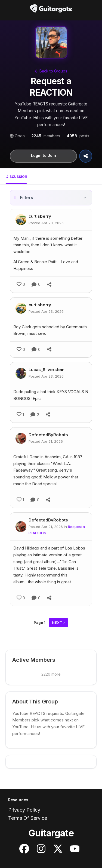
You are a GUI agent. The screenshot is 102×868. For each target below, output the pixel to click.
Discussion (16, 176)
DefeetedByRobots (48, 435)
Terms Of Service (28, 818)
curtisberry (40, 216)
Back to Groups (51, 71)
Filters (27, 198)
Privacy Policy (24, 810)
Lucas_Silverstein (47, 370)
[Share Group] (86, 156)
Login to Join (44, 155)
